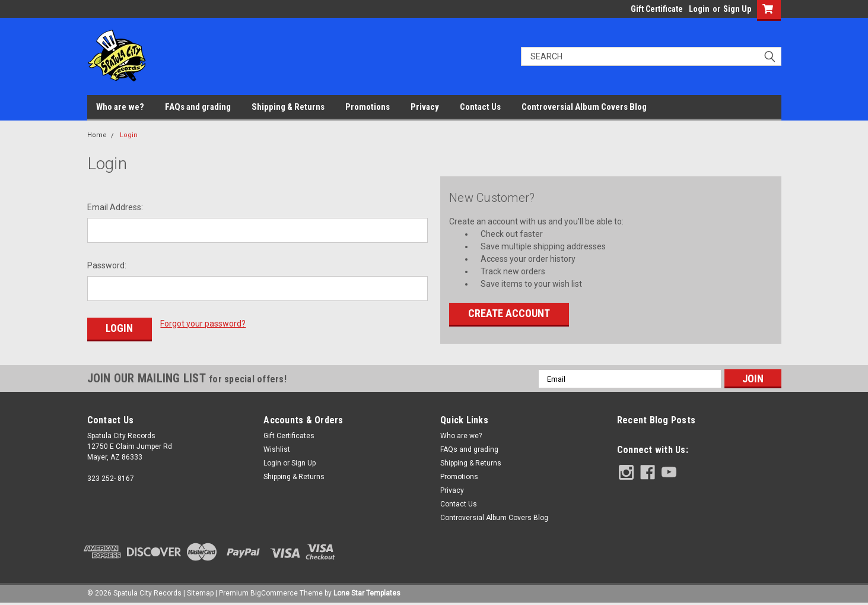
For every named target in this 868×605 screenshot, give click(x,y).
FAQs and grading (198, 107)
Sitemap (200, 593)
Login (699, 9)
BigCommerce (274, 593)
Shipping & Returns (288, 107)
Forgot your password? (203, 324)
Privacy (425, 107)
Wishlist (277, 449)
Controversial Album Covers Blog (584, 107)
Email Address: (115, 207)
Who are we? (120, 107)
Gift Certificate (657, 9)
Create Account (509, 313)
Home (97, 135)
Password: (107, 265)
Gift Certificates (289, 436)
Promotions (368, 107)
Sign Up (737, 9)
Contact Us (480, 107)
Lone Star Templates (367, 593)
